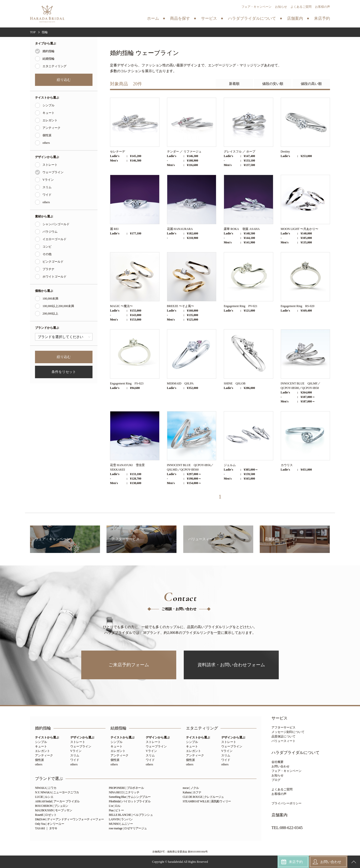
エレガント (50, 120)
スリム (47, 187)
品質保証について (283, 736)
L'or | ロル (115, 806)
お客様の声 (322, 7)
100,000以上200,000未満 (58, 306)
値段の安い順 (273, 84)
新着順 (234, 84)
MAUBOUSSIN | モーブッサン (53, 810)
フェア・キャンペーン (256, 7)
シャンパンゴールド (56, 224)
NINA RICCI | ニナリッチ (124, 792)
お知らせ (281, 7)
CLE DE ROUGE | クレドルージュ (203, 797)
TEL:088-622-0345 (287, 828)
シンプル (48, 105)
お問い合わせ (280, 766)
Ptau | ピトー (116, 810)
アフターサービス (283, 727)
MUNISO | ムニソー (121, 824)
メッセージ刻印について (288, 732)
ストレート (50, 165)
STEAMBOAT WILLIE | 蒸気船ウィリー (207, 801)
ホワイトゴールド (54, 277)
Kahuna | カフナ (192, 792)
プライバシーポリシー (286, 803)
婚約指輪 (48, 51)
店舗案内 (279, 815)
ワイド (47, 195)
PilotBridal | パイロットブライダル (130, 801)
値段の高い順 (311, 84)
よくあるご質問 (301, 7)
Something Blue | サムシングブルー (130, 797)
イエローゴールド (54, 239)
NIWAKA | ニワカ (46, 788)
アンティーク (51, 128)
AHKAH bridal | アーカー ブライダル (57, 801)
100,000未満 (50, 299)
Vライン (48, 180)
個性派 (47, 135)
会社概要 (277, 762)
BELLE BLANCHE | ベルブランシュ (131, 815)
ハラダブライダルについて (295, 753)
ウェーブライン (53, 172)
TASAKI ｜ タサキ (46, 828)
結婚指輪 (48, 59)
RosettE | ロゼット (46, 815)
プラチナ (48, 269)
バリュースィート (283, 741)
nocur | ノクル (191, 788)
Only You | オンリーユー (49, 824)
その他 (47, 254)
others (46, 143)
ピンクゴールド (53, 262)
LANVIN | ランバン (121, 819)
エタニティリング (54, 66)
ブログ (276, 780)
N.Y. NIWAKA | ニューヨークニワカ (57, 792)
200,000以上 (50, 314)
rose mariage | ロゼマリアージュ (128, 828)
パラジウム (50, 232)
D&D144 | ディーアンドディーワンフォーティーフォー (69, 819)
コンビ (47, 247)
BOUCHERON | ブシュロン (52, 806)
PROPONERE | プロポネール (126, 788)
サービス (279, 718)
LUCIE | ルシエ (44, 797)
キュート (48, 113)
